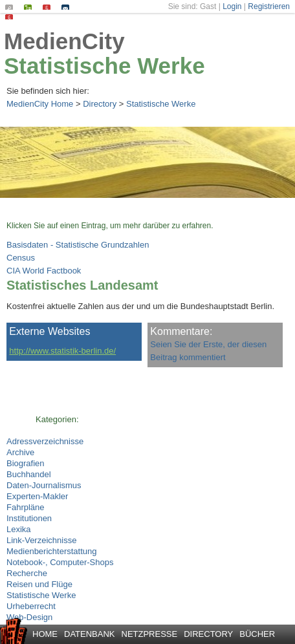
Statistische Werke (104, 66)
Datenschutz (12, 17)
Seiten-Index (31, 7)
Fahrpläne (26, 507)
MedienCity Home (40, 104)
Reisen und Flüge (39, 584)
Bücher (257, 634)
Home (45, 634)
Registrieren (269, 6)
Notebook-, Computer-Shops (60, 562)
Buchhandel (29, 474)
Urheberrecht (31, 606)
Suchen (12, 7)
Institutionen (29, 518)
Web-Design (29, 617)
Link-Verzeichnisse (41, 540)
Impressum (49, 7)
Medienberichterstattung (51, 551)
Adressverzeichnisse (45, 441)
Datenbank (90, 634)
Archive (20, 452)
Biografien (26, 463)
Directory (100, 104)
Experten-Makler (37, 496)
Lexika (19, 529)
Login (232, 6)
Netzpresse (150, 634)
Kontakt (68, 7)
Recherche (27, 573)
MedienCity (64, 41)
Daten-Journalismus (44, 485)
